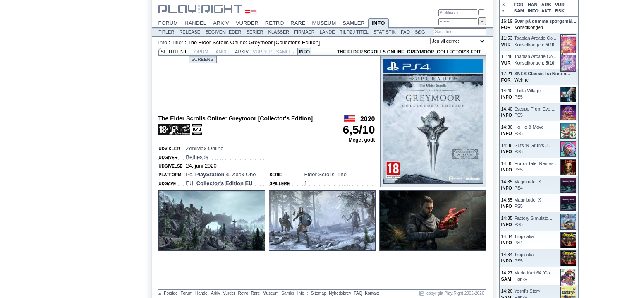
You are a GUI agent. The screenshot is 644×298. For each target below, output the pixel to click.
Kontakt (372, 293)
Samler (353, 23)
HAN (533, 5)
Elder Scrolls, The (326, 174)
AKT (546, 11)
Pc (189, 174)
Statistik (385, 32)
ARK (546, 5)
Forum (168, 23)
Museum (324, 23)
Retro (275, 23)
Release (190, 32)
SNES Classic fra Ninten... (542, 74)
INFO (533, 11)
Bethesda (197, 157)
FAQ (405, 32)
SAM (519, 11)
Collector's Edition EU (225, 183)
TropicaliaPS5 (524, 258)
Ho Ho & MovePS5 (529, 130)
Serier (255, 32)
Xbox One (244, 174)
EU (189, 183)
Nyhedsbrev (340, 293)
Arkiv (221, 23)
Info (378, 24)
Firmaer (304, 32)
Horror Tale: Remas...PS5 (536, 167)
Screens (202, 59)
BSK (560, 11)
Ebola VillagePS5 (527, 94)
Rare (298, 23)
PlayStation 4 (212, 174)
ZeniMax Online (205, 148)
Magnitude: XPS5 (528, 203)
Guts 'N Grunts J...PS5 (533, 148)
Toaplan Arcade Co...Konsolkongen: (535, 41)
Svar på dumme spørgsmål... (545, 21)
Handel (195, 23)
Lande (327, 32)
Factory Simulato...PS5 (533, 221)
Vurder (247, 23)
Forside (171, 293)
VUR (560, 5)
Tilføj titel (354, 32)
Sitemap (319, 293)
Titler (167, 32)
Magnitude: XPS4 (528, 185)
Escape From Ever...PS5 (535, 112)
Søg (420, 32)
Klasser (279, 32)
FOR (519, 5)
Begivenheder (223, 32)
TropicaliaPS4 (524, 239)
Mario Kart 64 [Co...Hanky (534, 276)
